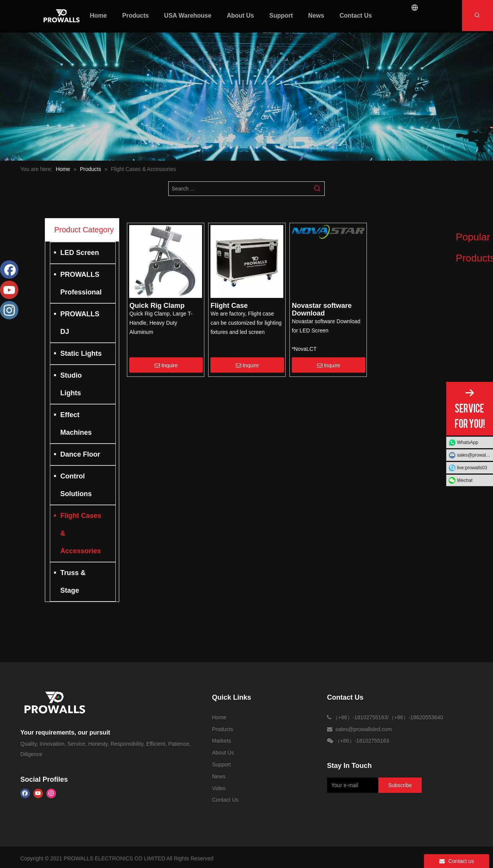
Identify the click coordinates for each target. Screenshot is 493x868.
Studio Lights (71, 384)
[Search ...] (240, 189)
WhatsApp (468, 442)
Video (219, 788)
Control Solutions (76, 485)
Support (221, 764)
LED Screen (80, 253)
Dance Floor (80, 454)
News (219, 776)
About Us (223, 753)
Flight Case (229, 306)
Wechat (465, 480)
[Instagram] (51, 793)
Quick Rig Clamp (157, 306)
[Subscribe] (400, 785)
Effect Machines (76, 424)
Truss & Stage (73, 582)
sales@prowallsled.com (475, 455)
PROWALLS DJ (80, 323)
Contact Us (225, 800)
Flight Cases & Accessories (81, 533)
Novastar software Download (322, 309)
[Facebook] (25, 793)
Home (219, 717)
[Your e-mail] (351, 785)
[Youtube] (38, 793)
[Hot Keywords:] (477, 16)
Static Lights (81, 353)
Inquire (166, 365)
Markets (222, 741)
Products (223, 729)
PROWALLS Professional (81, 283)
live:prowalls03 (472, 468)
